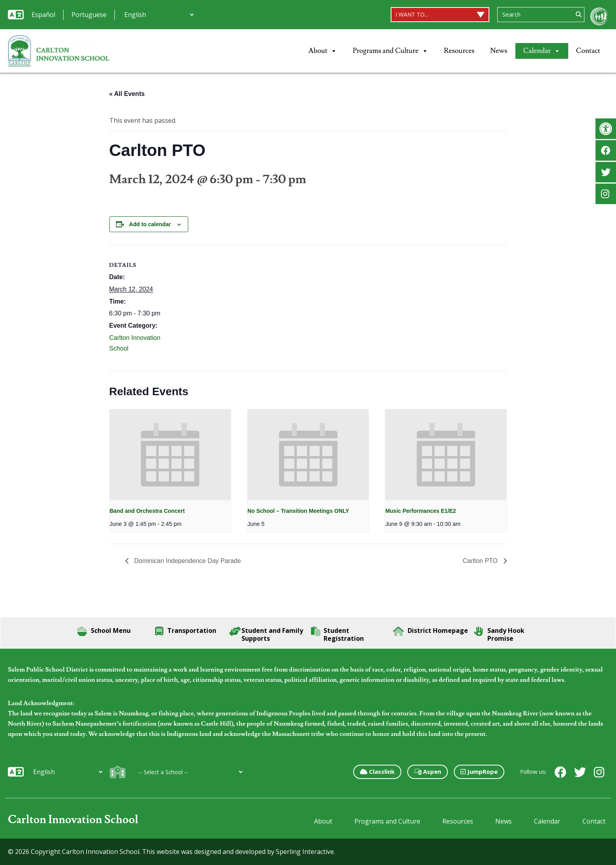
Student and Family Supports (266, 634)
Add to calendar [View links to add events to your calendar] (150, 224)
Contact (588, 51)
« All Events (127, 94)
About (323, 51)
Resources (459, 51)
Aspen (428, 771)
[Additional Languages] (159, 15)
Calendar (542, 51)
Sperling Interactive (305, 852)
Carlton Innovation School (73, 820)
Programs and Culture (390, 51)
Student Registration (337, 634)
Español (43, 15)
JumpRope (479, 771)
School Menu (104, 631)
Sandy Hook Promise (499, 634)
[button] (606, 129)
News (499, 51)
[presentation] (170, 455)
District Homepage (431, 631)
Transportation (186, 631)
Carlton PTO (481, 561)
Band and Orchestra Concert (147, 511)
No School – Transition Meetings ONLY (298, 511)
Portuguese (89, 15)
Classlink (377, 771)
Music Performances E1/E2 (420, 511)
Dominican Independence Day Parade (187, 561)
